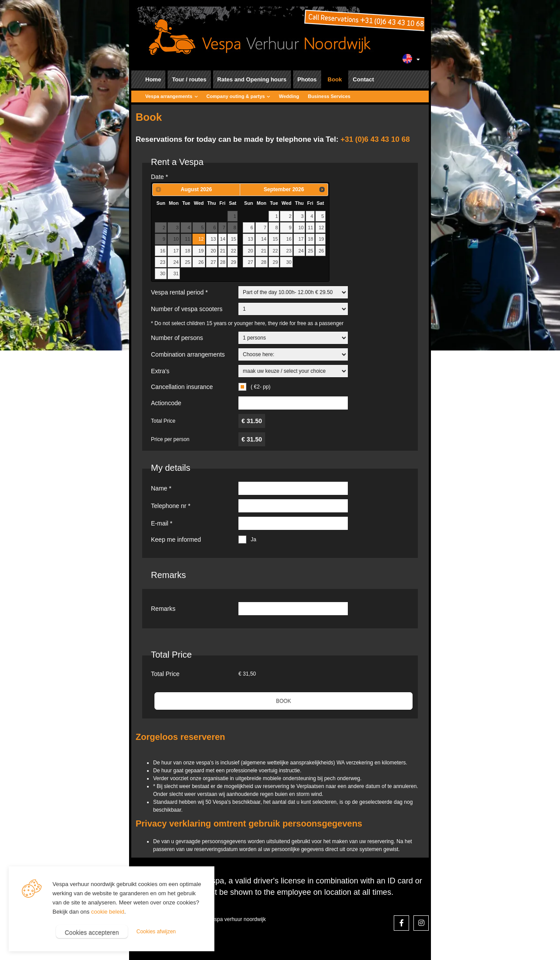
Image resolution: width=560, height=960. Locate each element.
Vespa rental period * (179, 292)
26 (201, 262)
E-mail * (162, 523)
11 (311, 228)
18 (188, 251)
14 (223, 239)
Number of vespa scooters (187, 309)
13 (213, 239)
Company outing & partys (236, 96)
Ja (254, 540)
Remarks (163, 609)
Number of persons (177, 338)
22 (234, 251)
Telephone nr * (171, 506)
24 (176, 262)
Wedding (289, 96)
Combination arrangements (188, 354)
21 (223, 251)
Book (335, 79)
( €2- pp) (261, 387)
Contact (363, 79)
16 (163, 251)
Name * (161, 488)
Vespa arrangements (169, 96)
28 (223, 262)
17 (176, 251)
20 (213, 251)
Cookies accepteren (92, 932)
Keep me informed (176, 540)
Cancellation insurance (182, 387)
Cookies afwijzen (156, 932)
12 (201, 239)
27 (213, 262)
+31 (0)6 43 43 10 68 (375, 139)
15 (234, 239)
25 (188, 262)
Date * (159, 177)
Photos (307, 79)
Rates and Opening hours (252, 79)
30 (163, 273)
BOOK (284, 701)
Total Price (171, 655)
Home (153, 79)
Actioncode (166, 403)
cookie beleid (108, 912)
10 (301, 228)
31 (176, 273)
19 (201, 251)
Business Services (329, 96)
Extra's (160, 371)
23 (163, 262)
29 (234, 262)
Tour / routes (189, 79)
